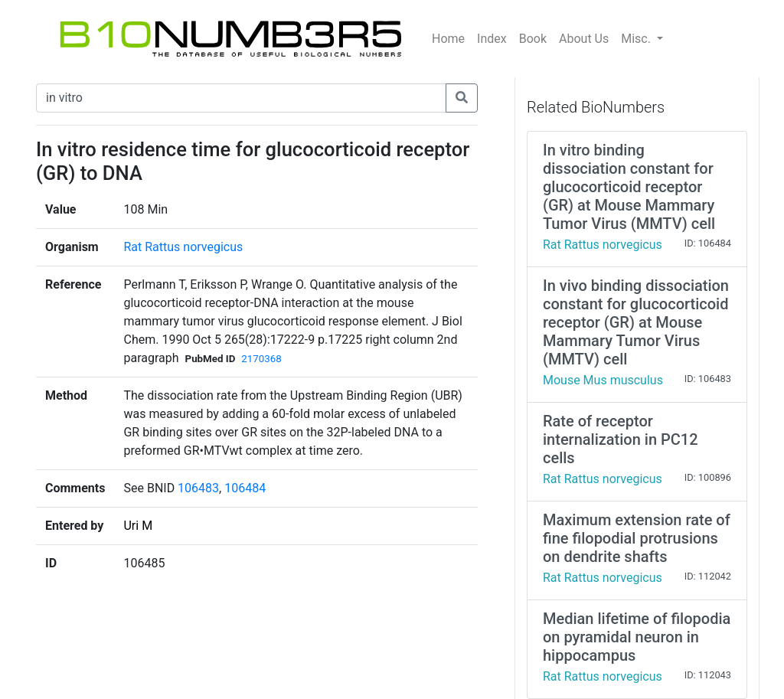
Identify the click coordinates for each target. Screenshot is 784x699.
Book (533, 39)
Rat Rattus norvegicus (183, 247)
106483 (198, 488)
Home (448, 39)
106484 (245, 488)
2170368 (261, 359)
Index (492, 39)
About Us (584, 39)
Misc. (637, 39)
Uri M (138, 526)
